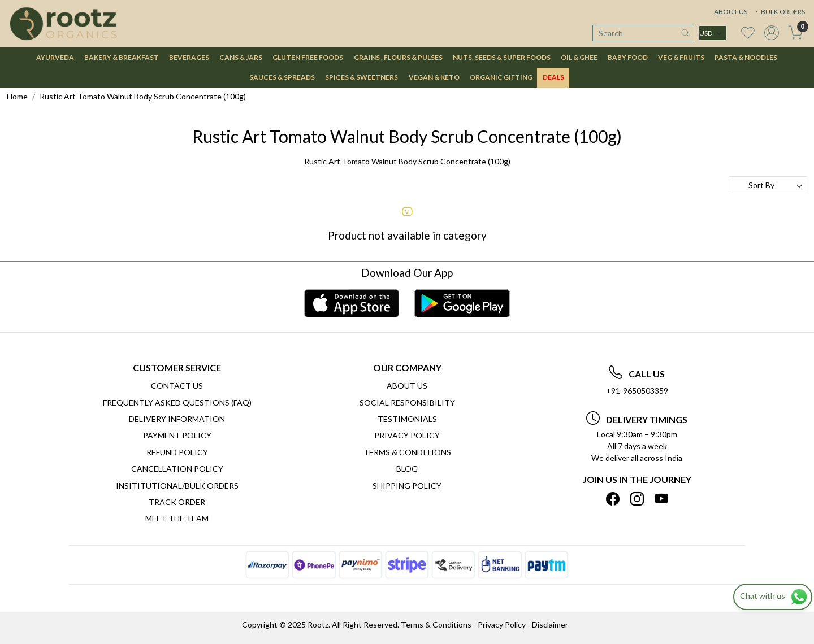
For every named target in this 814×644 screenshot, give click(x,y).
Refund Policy (177, 452)
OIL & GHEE (579, 57)
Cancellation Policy (177, 469)
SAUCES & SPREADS (282, 77)
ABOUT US (731, 12)
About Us (407, 386)
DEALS (553, 77)
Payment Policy (177, 435)
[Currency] (713, 33)
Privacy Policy (407, 435)
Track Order (177, 502)
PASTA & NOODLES (746, 57)
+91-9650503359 (637, 391)
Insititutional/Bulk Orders (177, 486)
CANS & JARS (241, 57)
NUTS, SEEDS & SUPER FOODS (502, 57)
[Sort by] (768, 185)
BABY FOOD (628, 57)
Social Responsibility (407, 402)
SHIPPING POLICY (407, 486)
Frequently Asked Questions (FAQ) (177, 402)
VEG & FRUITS (681, 57)
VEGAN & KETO (434, 77)
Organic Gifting (501, 77)
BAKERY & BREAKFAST (122, 57)
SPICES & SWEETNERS (361, 77)
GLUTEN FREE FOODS (308, 57)
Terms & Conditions (407, 452)
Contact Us (177, 386)
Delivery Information (177, 419)
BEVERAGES (189, 57)
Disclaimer (550, 625)
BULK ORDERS (779, 12)
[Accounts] (772, 33)
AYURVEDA (55, 57)
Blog (407, 469)
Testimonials (407, 419)
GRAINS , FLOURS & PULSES (398, 57)
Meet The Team (177, 518)
